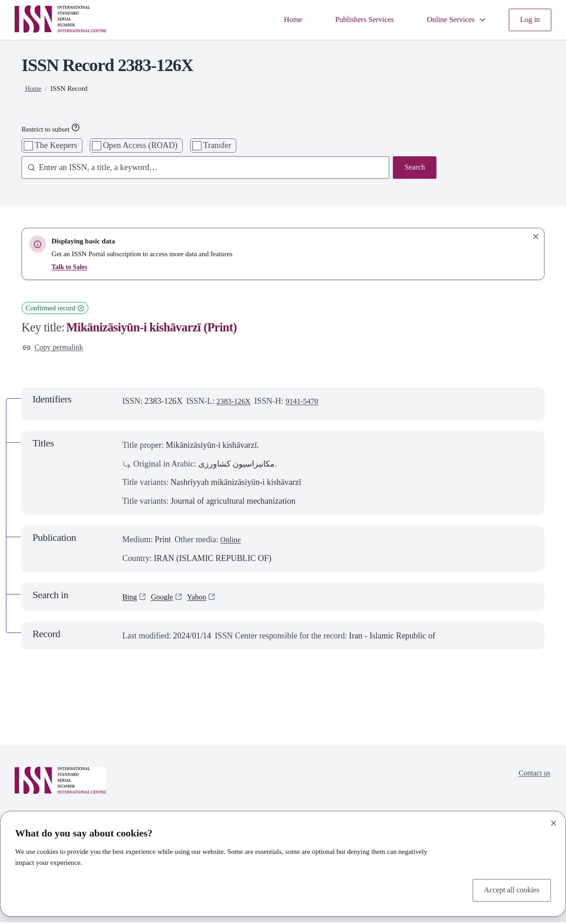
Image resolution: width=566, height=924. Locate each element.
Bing (130, 599)
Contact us (533, 776)
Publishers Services (354, 20)
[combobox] (201, 168)
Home (278, 20)
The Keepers (56, 145)
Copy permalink (55, 348)
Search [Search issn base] (414, 168)
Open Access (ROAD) (140, 145)
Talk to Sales (70, 267)
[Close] (554, 821)
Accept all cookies (509, 890)
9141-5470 (307, 403)
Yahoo (202, 599)
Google (165, 599)
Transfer (217, 145)
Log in (529, 20)
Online (232, 541)
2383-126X (235, 403)
